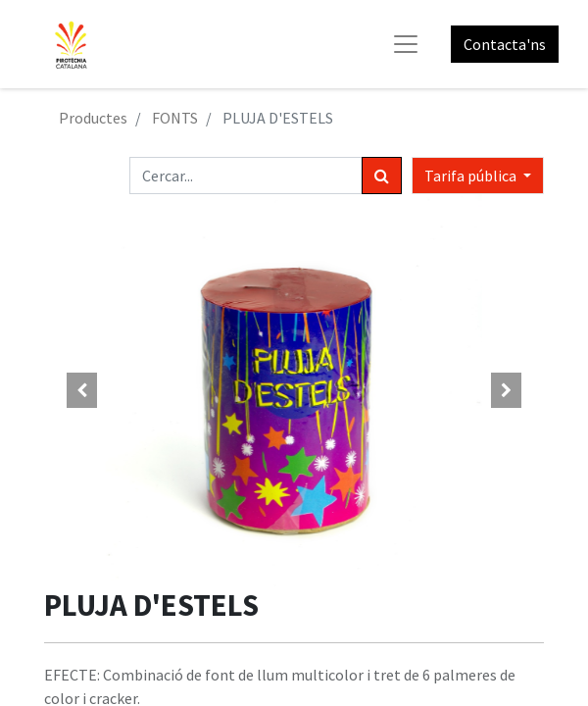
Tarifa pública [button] (472, 176)
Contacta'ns (505, 44)
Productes (93, 118)
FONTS (175, 118)
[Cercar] (382, 176)
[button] (82, 390)
